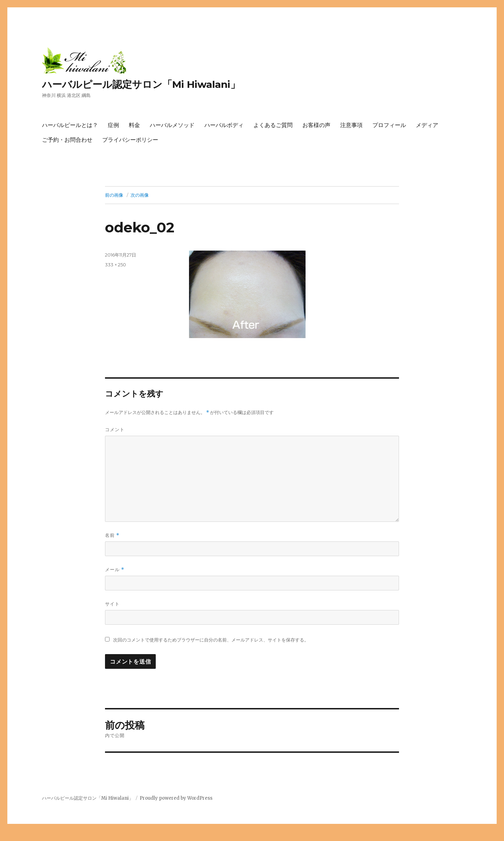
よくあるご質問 (273, 125)
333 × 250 (115, 265)
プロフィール (389, 125)
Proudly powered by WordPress (176, 798)
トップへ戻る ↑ (16, 836)
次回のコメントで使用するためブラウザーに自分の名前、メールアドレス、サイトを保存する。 (211, 640)
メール (115, 570)
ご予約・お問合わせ (67, 140)
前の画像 (114, 195)
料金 (134, 125)
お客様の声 (316, 125)
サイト (112, 604)
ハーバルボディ (224, 125)
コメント (115, 429)
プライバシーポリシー (130, 140)
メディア (427, 125)
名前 (112, 535)
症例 (113, 125)
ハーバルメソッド (172, 125)
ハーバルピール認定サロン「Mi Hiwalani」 (141, 84)
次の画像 (140, 195)
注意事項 (351, 125)
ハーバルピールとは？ (70, 125)
